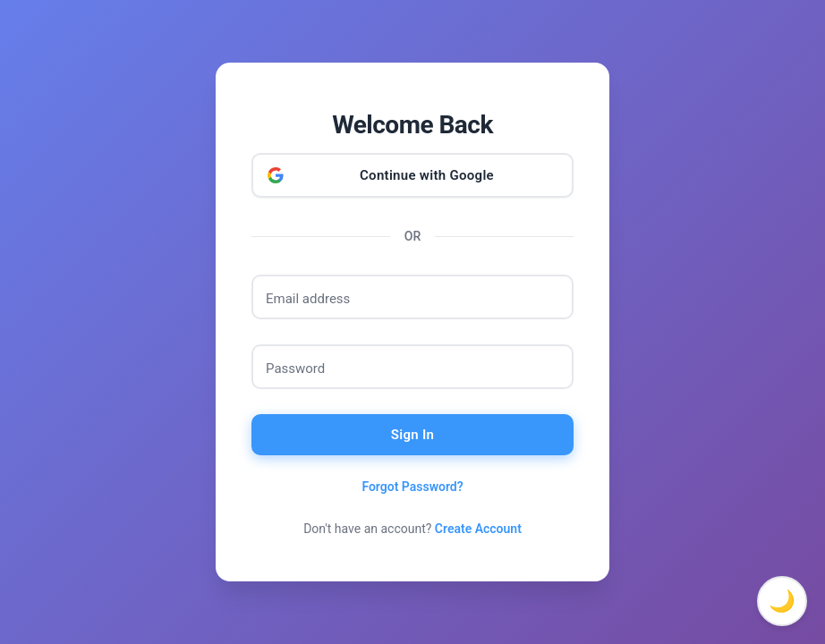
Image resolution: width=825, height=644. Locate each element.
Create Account (478, 529)
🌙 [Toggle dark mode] (782, 601)
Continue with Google (427, 175)
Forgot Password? (412, 487)
